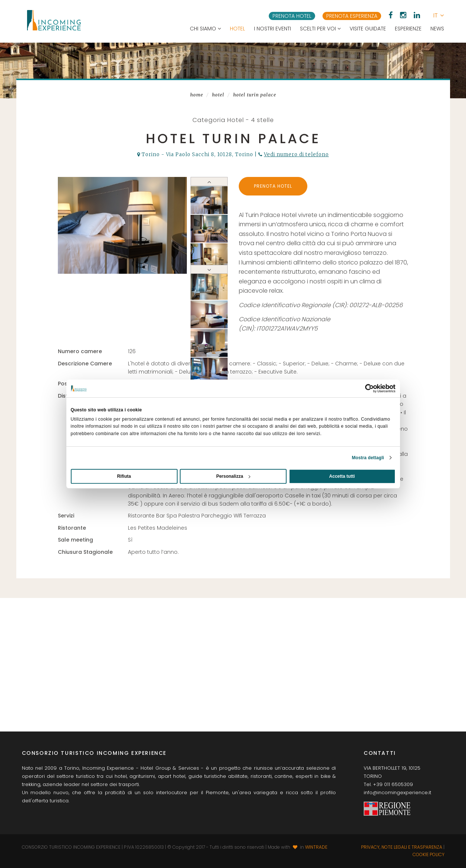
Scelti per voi (320, 29)
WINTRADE (316, 847)
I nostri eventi (272, 29)
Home (197, 95)
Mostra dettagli (368, 458)
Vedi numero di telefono (296, 154)
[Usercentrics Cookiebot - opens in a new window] (363, 388)
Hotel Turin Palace (255, 95)
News (437, 29)
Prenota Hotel (273, 186)
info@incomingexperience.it (397, 793)
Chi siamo (205, 29)
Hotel (237, 29)
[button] (439, 15)
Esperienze (408, 29)
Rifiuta (124, 476)
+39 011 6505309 (393, 784)
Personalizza (233, 476)
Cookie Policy (429, 854)
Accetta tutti (342, 476)
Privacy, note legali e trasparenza (402, 847)
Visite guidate (368, 29)
